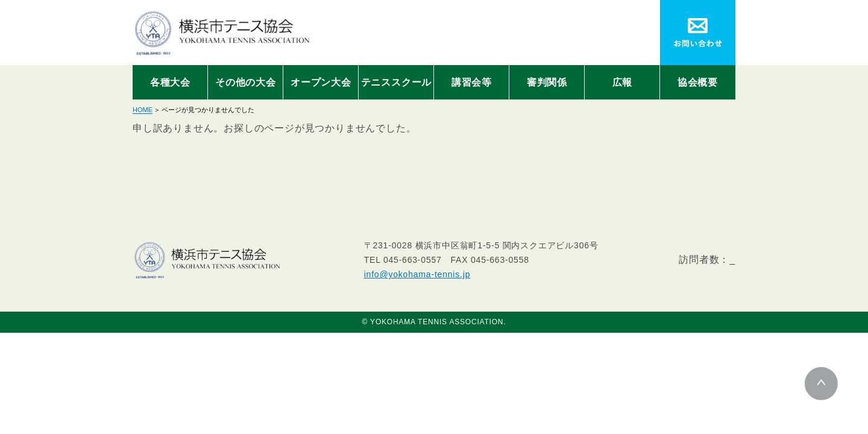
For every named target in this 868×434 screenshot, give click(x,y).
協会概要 (698, 82)
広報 (623, 82)
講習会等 (472, 82)
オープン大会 (321, 82)
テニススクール (397, 82)
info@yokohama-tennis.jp (417, 274)
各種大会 (170, 82)
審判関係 (547, 82)
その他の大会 (246, 82)
